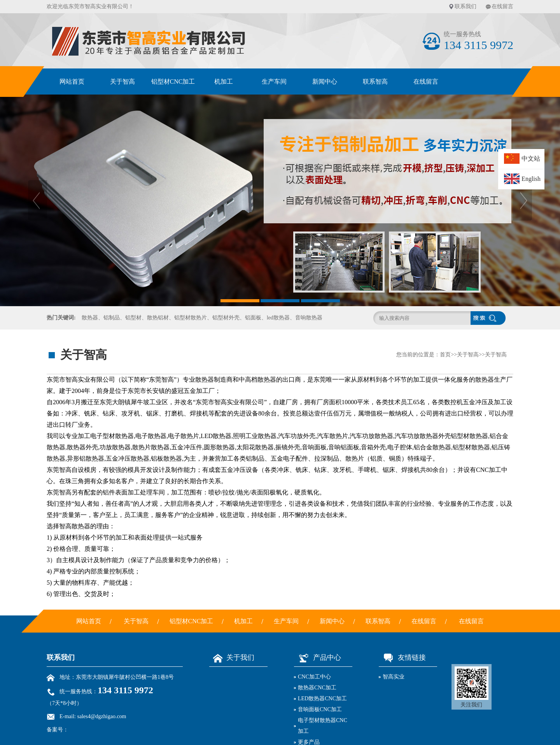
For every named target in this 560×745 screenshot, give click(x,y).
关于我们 (232, 657)
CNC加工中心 (314, 677)
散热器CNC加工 (317, 688)
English (531, 179)
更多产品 (309, 742)
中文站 (531, 159)
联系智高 (375, 82)
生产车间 (274, 82)
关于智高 (122, 82)
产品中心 (318, 657)
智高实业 (394, 677)
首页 (445, 355)
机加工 (224, 82)
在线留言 (502, 6)
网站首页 (72, 82)
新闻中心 (325, 82)
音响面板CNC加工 (320, 709)
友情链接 (402, 657)
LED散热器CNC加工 (322, 699)
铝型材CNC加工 (173, 82)
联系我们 (465, 6)
